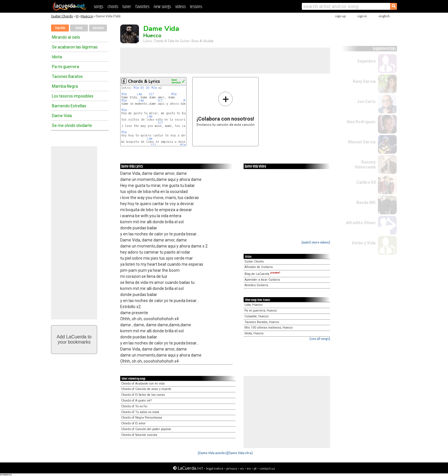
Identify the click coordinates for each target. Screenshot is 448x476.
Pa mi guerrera (65, 67)
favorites (142, 7)
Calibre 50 (366, 182)
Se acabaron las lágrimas (75, 47)
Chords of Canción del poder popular (146, 429)
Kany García (364, 81)
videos (180, 7)
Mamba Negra (65, 86)
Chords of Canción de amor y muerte (146, 389)
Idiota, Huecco (254, 333)
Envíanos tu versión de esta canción (226, 109)
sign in (362, 16)
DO (148, 88)
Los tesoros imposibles (73, 96)
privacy (232, 468)
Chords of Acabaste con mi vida (143, 384)
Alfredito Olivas (361, 223)
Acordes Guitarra (256, 285)
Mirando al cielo (66, 37)
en (249, 468)
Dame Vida (62, 116)
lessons (196, 7)
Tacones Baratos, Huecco (262, 322)
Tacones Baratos (67, 76)
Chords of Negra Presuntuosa (142, 418)
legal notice (215, 468)
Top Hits (60, 28)
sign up (340, 16)
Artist (79, 28)
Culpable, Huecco (256, 316)
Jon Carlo (366, 102)
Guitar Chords (62, 16)
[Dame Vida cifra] (240, 453)
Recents (98, 28)
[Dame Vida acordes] (213, 453)
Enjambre (367, 61)
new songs (162, 7)
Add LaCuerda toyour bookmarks (74, 339)
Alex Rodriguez (361, 122)
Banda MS (366, 203)
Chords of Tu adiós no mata (140, 412)
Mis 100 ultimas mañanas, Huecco (269, 328)
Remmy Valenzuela (365, 165)
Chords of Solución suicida (139, 435)
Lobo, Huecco (253, 305)
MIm (136, 88)
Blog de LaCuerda (262, 274)
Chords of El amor (133, 423)
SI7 (151, 94)
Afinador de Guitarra (259, 267)
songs (98, 7)
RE (142, 88)
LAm (139, 94)
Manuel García (362, 142)
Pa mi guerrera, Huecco (261, 311)
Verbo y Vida (364, 243)
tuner (127, 7)
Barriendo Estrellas (69, 106)
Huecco (87, 16)
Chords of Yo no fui (134, 406)
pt (255, 468)
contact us (267, 468)
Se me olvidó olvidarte (72, 125)
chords (113, 7)
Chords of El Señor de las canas (143, 395)
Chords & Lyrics (144, 81)
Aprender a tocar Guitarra (262, 280)
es (242, 468)
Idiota (57, 57)
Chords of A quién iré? (136, 401)
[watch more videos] (316, 242)
